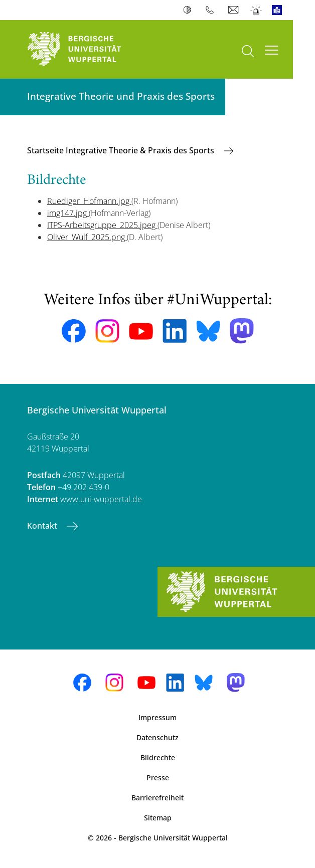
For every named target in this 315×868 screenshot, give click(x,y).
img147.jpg (68, 213)
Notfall (257, 10)
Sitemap (158, 818)
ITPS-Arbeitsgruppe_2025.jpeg (102, 225)
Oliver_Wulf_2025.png (87, 237)
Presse (158, 778)
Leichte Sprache (279, 10)
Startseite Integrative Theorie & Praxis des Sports (122, 150)
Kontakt (43, 526)
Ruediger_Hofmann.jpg (89, 201)
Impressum (158, 717)
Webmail (234, 10)
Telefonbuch (212, 10)
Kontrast (189, 10)
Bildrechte (158, 757)
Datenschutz (158, 737)
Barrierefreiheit (158, 798)
